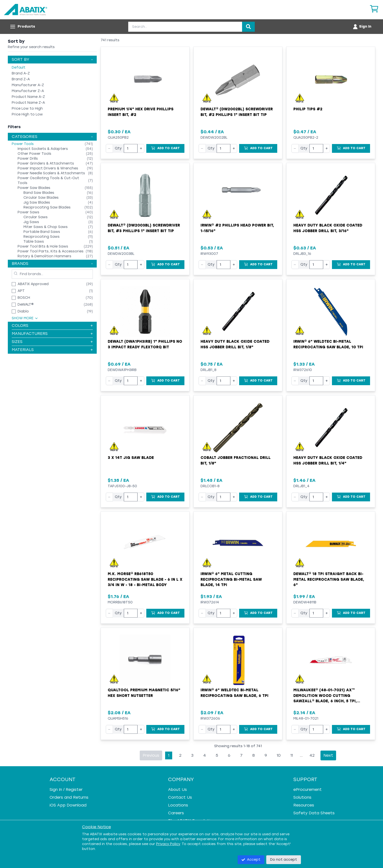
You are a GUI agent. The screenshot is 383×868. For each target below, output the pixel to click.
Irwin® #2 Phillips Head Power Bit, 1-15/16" (237, 228)
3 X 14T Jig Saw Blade (131, 458)
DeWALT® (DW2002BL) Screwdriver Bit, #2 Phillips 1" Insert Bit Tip (237, 112)
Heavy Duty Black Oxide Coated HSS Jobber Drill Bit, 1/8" (235, 344)
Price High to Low (27, 114)
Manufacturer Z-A (28, 91)
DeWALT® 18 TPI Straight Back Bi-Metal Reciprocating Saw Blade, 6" (329, 579)
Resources (304, 805)
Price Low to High (27, 108)
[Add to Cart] (165, 148)
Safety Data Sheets (314, 813)
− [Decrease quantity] (109, 148)
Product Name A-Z (28, 97)
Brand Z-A (21, 79)
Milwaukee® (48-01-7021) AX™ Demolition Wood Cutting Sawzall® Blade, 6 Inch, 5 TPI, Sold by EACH (325, 696)
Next (328, 755)
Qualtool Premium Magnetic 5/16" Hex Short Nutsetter (144, 693)
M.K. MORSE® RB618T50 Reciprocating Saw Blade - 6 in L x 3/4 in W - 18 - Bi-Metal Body (145, 579)
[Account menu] (362, 27)
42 (312, 755)
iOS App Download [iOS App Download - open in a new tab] (68, 805)
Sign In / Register (66, 790)
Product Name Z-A (28, 103)
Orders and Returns (69, 797)
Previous (151, 755)
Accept (251, 860)
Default (19, 67)
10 (279, 755)
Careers (176, 813)
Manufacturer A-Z (28, 85)
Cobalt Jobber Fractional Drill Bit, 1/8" (236, 460)
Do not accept (284, 860)
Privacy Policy (168, 844)
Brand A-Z (21, 73)
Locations (178, 805)
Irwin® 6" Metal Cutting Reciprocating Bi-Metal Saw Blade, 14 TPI (231, 579)
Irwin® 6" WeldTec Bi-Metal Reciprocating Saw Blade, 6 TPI (234, 693)
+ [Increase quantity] (141, 148)
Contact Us (180, 797)
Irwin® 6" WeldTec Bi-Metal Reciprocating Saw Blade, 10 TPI (328, 344)
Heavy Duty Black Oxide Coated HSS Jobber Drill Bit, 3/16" (328, 228)
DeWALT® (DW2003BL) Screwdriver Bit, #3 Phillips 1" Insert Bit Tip (144, 228)
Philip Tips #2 (308, 109)
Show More (25, 318)
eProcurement (308, 790)
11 (292, 755)
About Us (177, 790)
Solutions (302, 797)
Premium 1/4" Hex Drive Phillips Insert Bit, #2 (141, 112)
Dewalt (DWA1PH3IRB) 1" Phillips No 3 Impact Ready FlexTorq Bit (145, 344)
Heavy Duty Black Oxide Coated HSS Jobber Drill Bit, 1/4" (328, 460)
